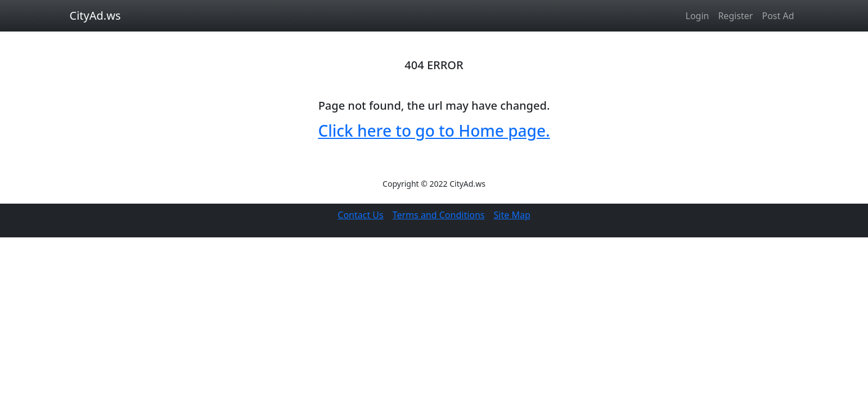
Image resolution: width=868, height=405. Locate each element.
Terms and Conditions (439, 215)
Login (698, 16)
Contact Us (360, 215)
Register (735, 16)
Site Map (512, 215)
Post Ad (778, 16)
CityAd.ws (95, 15)
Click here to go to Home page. (434, 130)
